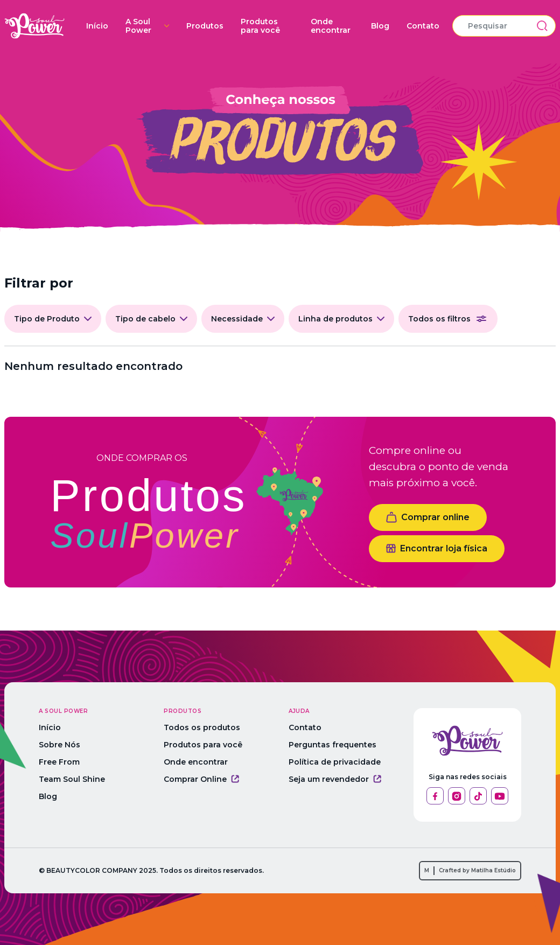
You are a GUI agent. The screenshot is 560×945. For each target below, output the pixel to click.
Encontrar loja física (437, 548)
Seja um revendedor (335, 779)
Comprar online (428, 517)
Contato (423, 26)
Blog (380, 26)
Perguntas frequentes (332, 745)
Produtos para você (260, 26)
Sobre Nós (59, 745)
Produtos (205, 26)
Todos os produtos (202, 727)
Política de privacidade (335, 762)
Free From (59, 762)
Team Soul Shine (72, 779)
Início (97, 26)
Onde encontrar (331, 26)
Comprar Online (201, 779)
